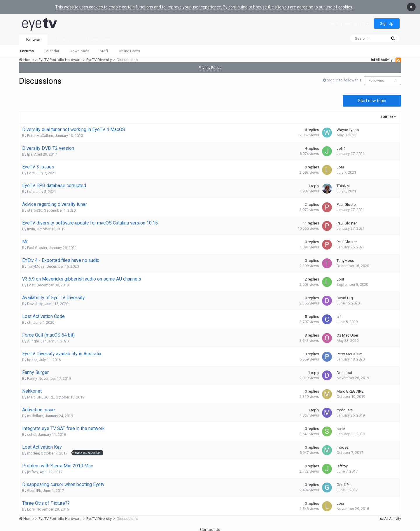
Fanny (32, 375)
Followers (376, 77)
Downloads (79, 47)
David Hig (35, 300)
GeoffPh (34, 487)
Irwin (31, 226)
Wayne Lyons (348, 126)
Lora (31, 169)
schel (32, 431)
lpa (30, 151)
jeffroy (33, 468)
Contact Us (210, 526)
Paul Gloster (347, 201)
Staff (104, 47)
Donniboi (344, 369)
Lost (31, 282)
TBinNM (343, 182)
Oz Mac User (347, 332)
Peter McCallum (40, 132)
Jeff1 (341, 145)
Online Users (129, 47)
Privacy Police (210, 64)
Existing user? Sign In (349, 20)
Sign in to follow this (344, 77)
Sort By (388, 113)
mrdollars (35, 412)
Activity (63, 36)
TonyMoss (36, 263)
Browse (33, 36)
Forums (27, 47)
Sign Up (387, 20)
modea (33, 450)
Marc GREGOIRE (41, 394)
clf (29, 319)
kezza (32, 356)
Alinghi (33, 338)
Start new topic (372, 97)
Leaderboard (98, 36)
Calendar (52, 47)
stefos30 (35, 207)
